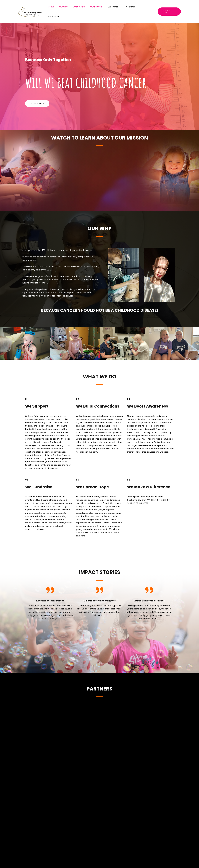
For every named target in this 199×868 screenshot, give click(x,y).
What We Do (85, 8)
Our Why (71, 8)
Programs (133, 8)
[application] (122, 8)
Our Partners (101, 8)
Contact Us (148, 8)
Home (60, 8)
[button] (37, 96)
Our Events (117, 8)
